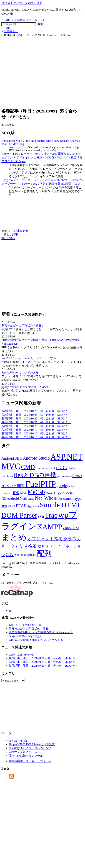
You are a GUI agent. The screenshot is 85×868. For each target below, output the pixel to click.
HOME (6, 20)
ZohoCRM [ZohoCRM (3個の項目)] (71, 528)
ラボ (13, 20)
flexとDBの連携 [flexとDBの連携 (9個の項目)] (35, 475)
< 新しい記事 (10, 235)
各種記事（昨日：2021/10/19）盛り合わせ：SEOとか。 (36, 430)
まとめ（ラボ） (19, 741)
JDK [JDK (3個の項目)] (16, 493)
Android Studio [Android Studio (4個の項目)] (36, 458)
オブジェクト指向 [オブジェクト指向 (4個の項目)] (45, 539)
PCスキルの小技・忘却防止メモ (22, 3)
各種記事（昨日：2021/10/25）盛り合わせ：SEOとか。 (36, 415)
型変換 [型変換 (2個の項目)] (19, 555)
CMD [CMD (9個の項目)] (28, 467)
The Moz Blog (16, 144)
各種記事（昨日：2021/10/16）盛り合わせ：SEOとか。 (36, 437)
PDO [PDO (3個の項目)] (11, 506)
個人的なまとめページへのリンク (30, 748)
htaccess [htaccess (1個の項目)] (71, 486)
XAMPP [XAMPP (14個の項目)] (50, 527)
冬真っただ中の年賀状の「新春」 (23, 325)
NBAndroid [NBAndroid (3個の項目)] (10, 498)
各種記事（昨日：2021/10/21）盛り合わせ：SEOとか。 (36, 422)
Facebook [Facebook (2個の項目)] (7, 476)
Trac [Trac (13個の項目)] (51, 515)
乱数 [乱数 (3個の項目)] (10, 555)
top (10, 610)
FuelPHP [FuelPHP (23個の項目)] (41, 484)
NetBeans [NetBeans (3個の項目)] (27, 498)
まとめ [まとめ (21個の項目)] (14, 537)
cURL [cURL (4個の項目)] (62, 468)
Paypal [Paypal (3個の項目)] (77, 498)
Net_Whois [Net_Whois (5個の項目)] (46, 498)
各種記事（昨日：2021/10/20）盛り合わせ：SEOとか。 (36, 426)
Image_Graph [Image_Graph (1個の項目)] (7, 493)
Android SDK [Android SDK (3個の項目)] (12, 458)
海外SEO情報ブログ (67, 184)
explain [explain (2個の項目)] (72, 468)
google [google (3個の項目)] (62, 486)
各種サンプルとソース (23, 752)
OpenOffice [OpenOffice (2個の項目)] (65, 499)
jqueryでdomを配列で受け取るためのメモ (28, 387)
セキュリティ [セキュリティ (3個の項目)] (49, 546)
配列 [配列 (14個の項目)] (44, 554)
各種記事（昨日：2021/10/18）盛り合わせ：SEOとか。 (36, 433)
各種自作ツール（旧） (31, 20)
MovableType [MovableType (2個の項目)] (54, 493)
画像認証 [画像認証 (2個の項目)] (30, 555)
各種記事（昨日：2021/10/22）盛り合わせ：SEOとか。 (36, 418)
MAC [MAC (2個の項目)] (24, 493)
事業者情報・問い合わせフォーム (30, 761)
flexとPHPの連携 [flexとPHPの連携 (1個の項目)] (64, 476)
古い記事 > (8, 238)
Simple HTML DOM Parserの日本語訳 (32, 744)
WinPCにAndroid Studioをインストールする (29, 358)
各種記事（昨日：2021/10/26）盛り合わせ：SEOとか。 (36, 411)
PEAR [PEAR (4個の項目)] (21, 506)
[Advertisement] (33, 71)
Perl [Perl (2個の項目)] (30, 506)
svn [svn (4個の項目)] (41, 516)
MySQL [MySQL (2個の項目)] (68, 493)
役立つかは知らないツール (26, 756)
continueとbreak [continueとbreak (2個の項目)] (46, 468)
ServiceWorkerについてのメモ (20, 372)
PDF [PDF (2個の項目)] (4, 506)
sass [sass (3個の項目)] (36, 506)
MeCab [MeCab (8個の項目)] (36, 492)
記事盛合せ (21, 231)
